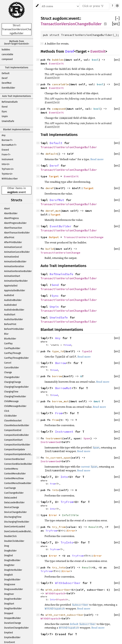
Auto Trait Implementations (17, 96)
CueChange (10, 488)
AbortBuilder (11, 213)
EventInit (98, 51)
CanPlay (8, 344)
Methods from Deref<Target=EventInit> (17, 43)
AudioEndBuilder (13, 300)
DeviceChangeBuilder (15, 512)
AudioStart (10, 315)
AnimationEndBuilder (15, 262)
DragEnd (8, 556)
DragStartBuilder (13, 609)
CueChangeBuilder (14, 493)
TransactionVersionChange (84, 237)
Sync (55, 296)
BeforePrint (10, 324)
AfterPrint (9, 238)
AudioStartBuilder (13, 319)
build (50, 249)
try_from (59, 527)
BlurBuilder (10, 339)
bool (95, 60)
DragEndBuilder (12, 560)
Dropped (9, 613)
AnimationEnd (11, 257)
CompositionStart (13, 440)
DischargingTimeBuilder (17, 522)
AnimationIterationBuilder (18, 271)
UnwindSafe (8, 121)
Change (8, 372)
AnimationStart (12, 276)
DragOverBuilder (13, 599)
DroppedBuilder (12, 618)
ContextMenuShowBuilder (18, 483)
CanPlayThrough (13, 353)
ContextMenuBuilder (15, 474)
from (55, 420)
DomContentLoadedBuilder (18, 531)
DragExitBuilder (12, 580)
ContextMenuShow (14, 478)
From (59, 413)
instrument (54, 438)
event (22, 192)
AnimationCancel (13, 247)
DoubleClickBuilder (14, 541)
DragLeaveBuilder (13, 589)
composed (7, 59)
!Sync (4, 112)
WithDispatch (55, 593)
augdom (12, 192)
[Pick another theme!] (37, 6)
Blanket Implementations (17, 130)
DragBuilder (10, 551)
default (51, 154)
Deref (5, 78)
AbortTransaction (13, 228)
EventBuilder (8, 88)
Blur (6, 334)
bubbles (6, 50)
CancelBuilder (12, 368)
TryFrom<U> (8, 169)
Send (55, 285)
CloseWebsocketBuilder (17, 425)
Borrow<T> (7, 140)
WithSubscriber (10, 179)
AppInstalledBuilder (15, 291)
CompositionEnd (13, 430)
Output (54, 237)
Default (6, 73)
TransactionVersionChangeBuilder (71, 24)
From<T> (6, 155)
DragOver (9, 594)
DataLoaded (11, 498)
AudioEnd (9, 295)
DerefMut (7, 83)
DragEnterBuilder (13, 570)
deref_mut (53, 211)
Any (4, 135)
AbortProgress (12, 218)
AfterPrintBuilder (13, 242)
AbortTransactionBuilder (17, 233)
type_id (58, 351)
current (85, 467)
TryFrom (67, 502)
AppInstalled (11, 286)
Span (87, 438)
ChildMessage (11, 401)
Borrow (61, 363)
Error (53, 515)
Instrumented (50, 442)
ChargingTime (11, 392)
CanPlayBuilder (12, 348)
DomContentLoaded (15, 527)
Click (7, 411)
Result (94, 527)
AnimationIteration (14, 266)
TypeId (87, 351)
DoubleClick (10, 536)
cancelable (7, 54)
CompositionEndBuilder (16, 435)
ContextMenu (11, 469)
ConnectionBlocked (14, 459)
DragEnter (9, 565)
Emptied (8, 633)
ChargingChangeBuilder (16, 387)
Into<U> (6, 164)
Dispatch (62, 599)
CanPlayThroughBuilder (16, 358)
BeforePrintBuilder (14, 329)
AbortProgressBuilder (15, 223)
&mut (98, 401)
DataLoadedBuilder (14, 503)
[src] (116, 24)
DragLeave (10, 584)
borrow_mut (60, 401)
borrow (57, 376)
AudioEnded (10, 305)
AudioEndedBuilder (14, 310)
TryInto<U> (7, 174)
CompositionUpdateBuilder (18, 454)
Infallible (70, 515)
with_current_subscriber (65, 615)
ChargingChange (13, 382)
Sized (68, 345)
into (55, 490)
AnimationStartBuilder (16, 281)
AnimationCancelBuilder (17, 252)
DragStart (9, 604)
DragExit (8, 575)
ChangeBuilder (12, 377)
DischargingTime (13, 517)
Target (54, 176)
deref (50, 188)
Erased (5, 150)
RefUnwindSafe (10, 102)
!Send (5, 107)
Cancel (8, 363)
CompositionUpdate (15, 450)
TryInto (67, 542)
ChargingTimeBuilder (15, 397)
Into (64, 477)
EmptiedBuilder (12, 637)
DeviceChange (12, 507)
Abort (7, 209)
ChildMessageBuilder (15, 406)
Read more (97, 159)
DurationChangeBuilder (16, 628)
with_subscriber (58, 590)
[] (117, 18)
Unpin (5, 116)
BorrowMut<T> (9, 145)
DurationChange (13, 623)
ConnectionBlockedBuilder (18, 464)
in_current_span (58, 458)
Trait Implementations (17, 68)
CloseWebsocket (13, 421)
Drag (7, 546)
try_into (59, 567)
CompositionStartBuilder (17, 445)
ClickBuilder (10, 416)
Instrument (7, 159)
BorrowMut (63, 388)
